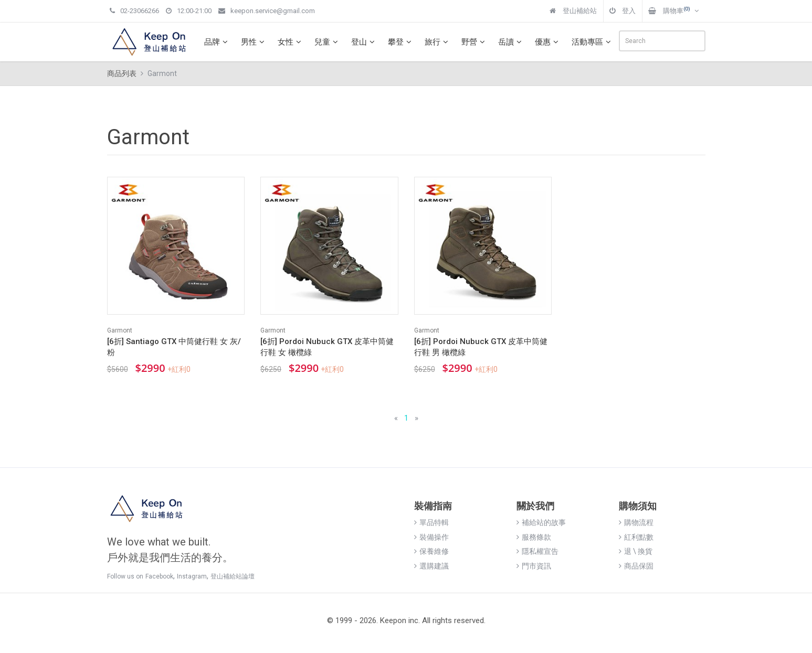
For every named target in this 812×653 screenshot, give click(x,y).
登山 (364, 42)
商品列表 (122, 73)
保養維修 (431, 551)
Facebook (159, 576)
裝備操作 (431, 537)
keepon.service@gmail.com (267, 11)
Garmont (120, 330)
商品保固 (636, 566)
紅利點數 (636, 537)
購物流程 (636, 522)
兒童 (328, 42)
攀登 (401, 42)
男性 (254, 42)
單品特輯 (431, 522)
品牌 (217, 42)
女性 (291, 42)
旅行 (438, 42)
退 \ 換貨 (636, 551)
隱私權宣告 (537, 551)
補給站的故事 (541, 522)
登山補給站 (573, 11)
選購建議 (431, 566)
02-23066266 (134, 11)
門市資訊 (534, 566)
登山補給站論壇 (233, 576)
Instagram (192, 576)
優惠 (548, 42)
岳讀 (511, 42)
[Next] (416, 418)
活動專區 (593, 42)
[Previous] (396, 418)
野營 (474, 42)
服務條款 (534, 537)
